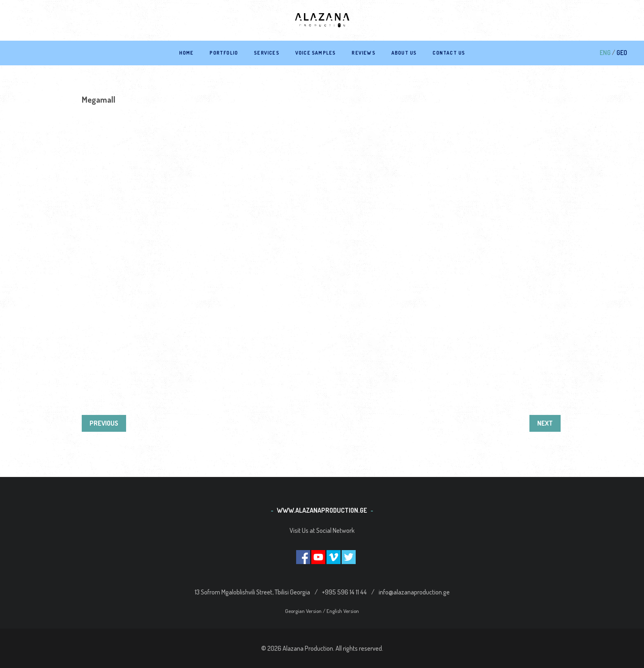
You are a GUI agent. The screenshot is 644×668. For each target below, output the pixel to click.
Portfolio (224, 53)
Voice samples (316, 53)
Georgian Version (304, 611)
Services (267, 53)
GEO (622, 53)
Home (186, 53)
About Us (404, 53)
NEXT (545, 423)
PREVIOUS (104, 423)
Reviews (363, 53)
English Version (343, 611)
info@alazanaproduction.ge (414, 592)
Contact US (449, 53)
